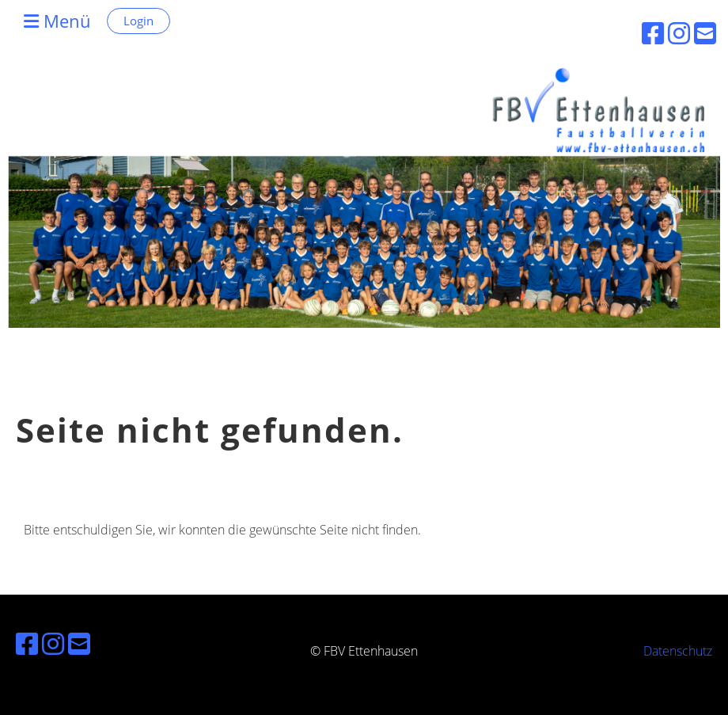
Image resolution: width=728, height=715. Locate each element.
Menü (57, 21)
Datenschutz (678, 651)
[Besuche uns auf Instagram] (53, 643)
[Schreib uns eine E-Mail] (79, 643)
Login (138, 21)
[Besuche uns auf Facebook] (27, 643)
